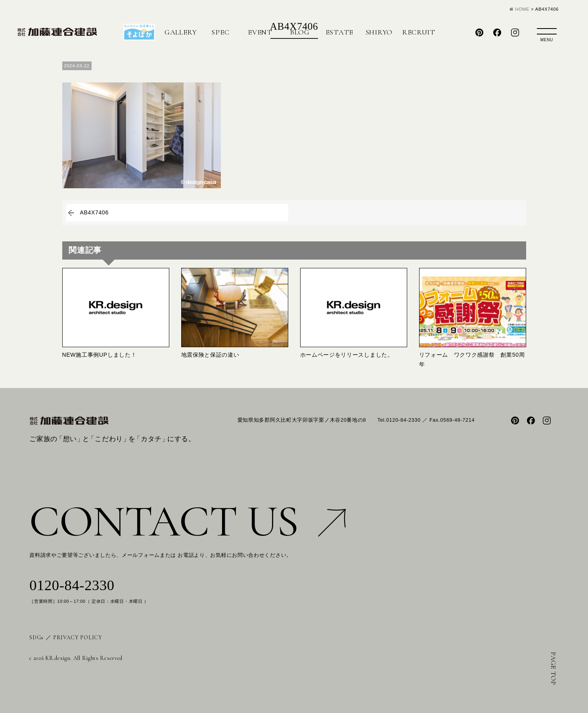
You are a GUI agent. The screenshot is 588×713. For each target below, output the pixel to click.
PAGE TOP (553, 669)
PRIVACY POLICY (78, 637)
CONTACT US (188, 521)
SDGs (36, 637)
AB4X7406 (95, 212)
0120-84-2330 (72, 585)
